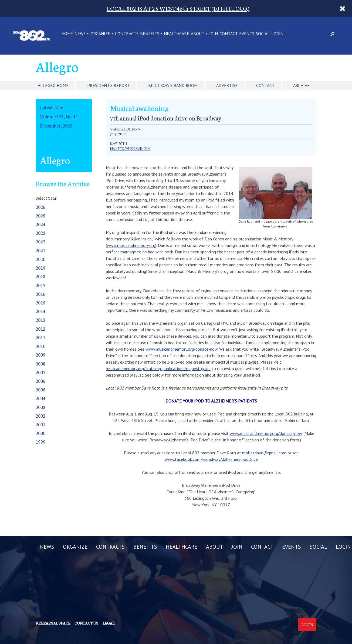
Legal (109, 623)
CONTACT (229, 34)
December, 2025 (56, 125)
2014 (40, 311)
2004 (40, 398)
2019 (40, 268)
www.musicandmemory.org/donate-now (182, 349)
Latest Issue (51, 107)
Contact (265, 85)
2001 (40, 424)
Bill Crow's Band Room (173, 85)
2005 (40, 389)
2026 (40, 207)
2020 (40, 259)
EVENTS (247, 34)
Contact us (86, 623)
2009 (40, 355)
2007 (40, 372)
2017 (40, 285)
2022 (40, 241)
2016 (40, 294)
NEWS (80, 34)
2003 (40, 407)
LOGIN (277, 34)
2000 (40, 433)
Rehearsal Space (53, 623)
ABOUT (198, 34)
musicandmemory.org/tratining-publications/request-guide (158, 368)
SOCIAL (263, 34)
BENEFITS (150, 34)
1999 (40, 442)
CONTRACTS (127, 34)
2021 (40, 250)
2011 (40, 337)
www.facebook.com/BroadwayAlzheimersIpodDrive (211, 459)
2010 (40, 346)
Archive (301, 85)
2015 (40, 302)
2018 (40, 276)
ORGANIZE (100, 34)
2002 (40, 416)
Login (307, 625)
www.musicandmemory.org (131, 245)
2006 (40, 381)
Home (67, 34)
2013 (40, 320)
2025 (40, 215)
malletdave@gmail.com (130, 149)
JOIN (214, 34)
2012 (40, 329)
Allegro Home (53, 85)
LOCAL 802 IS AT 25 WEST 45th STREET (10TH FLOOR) (178, 8)
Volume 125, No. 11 (59, 116)
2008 (40, 363)
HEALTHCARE (177, 34)
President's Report (108, 85)
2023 (40, 233)
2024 (40, 224)
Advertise (227, 85)
